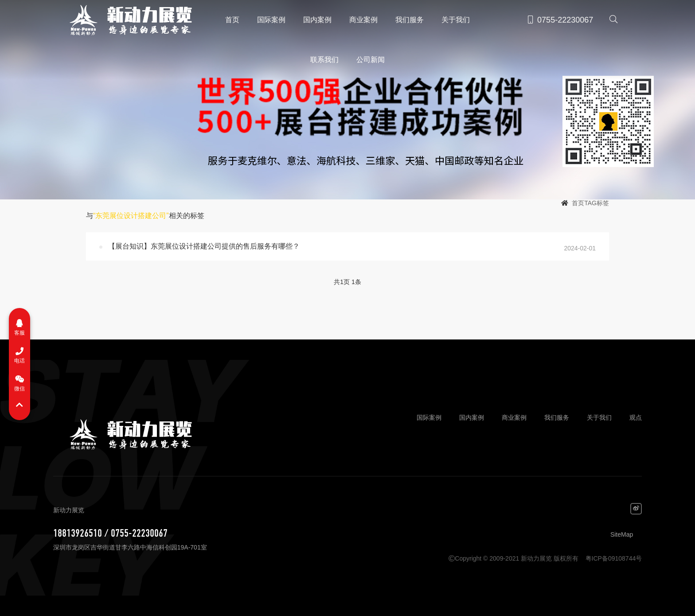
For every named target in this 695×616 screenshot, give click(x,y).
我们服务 (410, 20)
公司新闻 (371, 60)
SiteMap (622, 534)
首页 (232, 20)
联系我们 (324, 60)
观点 (636, 417)
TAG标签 (597, 203)
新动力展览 (127, 20)
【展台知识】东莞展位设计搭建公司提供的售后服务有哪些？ (204, 246)
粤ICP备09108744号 (614, 558)
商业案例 (363, 20)
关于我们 (456, 20)
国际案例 (271, 20)
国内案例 (317, 20)
